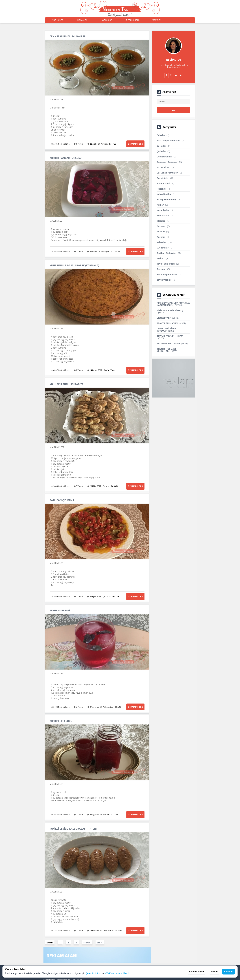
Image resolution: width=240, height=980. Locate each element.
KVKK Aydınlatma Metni (117, 973)
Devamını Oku (135, 144)
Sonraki (87, 943)
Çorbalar (107, 20)
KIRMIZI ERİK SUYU (61, 721)
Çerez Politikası (93, 973)
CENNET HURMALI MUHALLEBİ (68, 36)
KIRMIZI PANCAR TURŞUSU (66, 158)
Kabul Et (228, 972)
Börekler (82, 20)
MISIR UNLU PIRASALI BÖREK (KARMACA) (74, 265)
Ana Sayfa (57, 20)
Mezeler (156, 20)
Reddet (215, 972)
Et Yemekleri (132, 20)
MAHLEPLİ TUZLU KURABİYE (66, 384)
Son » (99, 943)
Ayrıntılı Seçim (196, 972)
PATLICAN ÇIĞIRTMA (62, 500)
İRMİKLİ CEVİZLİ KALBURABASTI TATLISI (73, 829)
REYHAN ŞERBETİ (60, 610)
